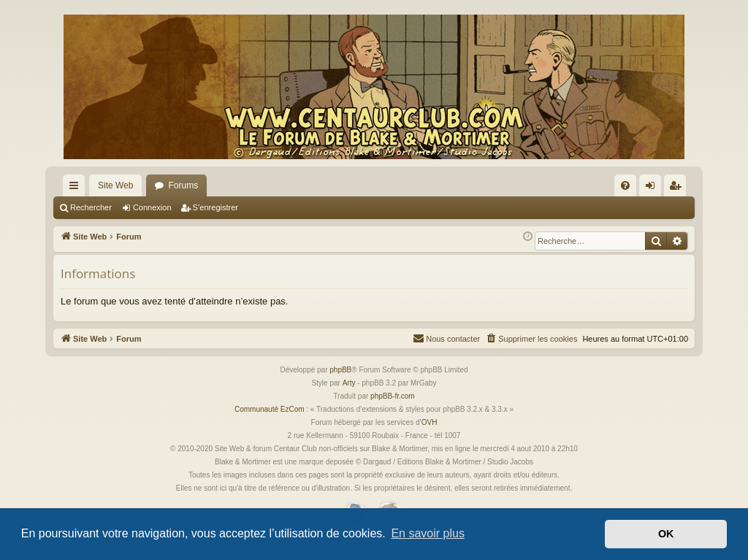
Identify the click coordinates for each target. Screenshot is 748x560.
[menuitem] (625, 185)
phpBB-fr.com (393, 396)
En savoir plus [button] (428, 533)
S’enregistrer (215, 207)
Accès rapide (77, 188)
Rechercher (91, 207)
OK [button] (666, 534)
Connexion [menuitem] (653, 188)
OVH (430, 422)
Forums (183, 185)
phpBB (340, 370)
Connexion (152, 207)
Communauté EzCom (270, 409)
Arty (349, 383)
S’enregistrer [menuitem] (678, 188)
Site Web (115, 185)
